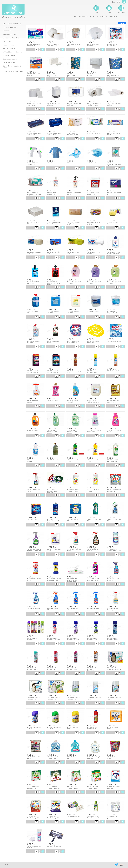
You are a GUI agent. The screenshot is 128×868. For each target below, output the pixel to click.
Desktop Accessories (11, 59)
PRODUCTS (83, 17)
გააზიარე (122, 23)
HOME (74, 17)
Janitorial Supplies (10, 34)
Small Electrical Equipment (13, 71)
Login (109, 9)
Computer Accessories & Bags (12, 67)
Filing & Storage (9, 48)
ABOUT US (94, 17)
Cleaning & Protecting (11, 38)
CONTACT (113, 17)
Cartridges (7, 41)
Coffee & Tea (8, 31)
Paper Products (9, 45)
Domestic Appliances (11, 27)
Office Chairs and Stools (12, 24)
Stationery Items (9, 55)
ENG (119, 2)
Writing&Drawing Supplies (13, 52)
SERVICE (104, 17)
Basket (96, 9)
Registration (121, 9)
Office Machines (9, 62)
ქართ (114, 2)
